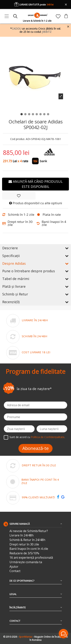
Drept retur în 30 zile (24, 544)
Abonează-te (35, 448)
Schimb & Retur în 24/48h (27, 540)
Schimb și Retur (35, 294)
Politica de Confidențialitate (48, 437)
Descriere (35, 248)
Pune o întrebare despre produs (35, 271)
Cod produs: (18, 139)
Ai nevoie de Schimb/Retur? (29, 531)
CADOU (16, 29)
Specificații (35, 256)
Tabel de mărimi (35, 279)
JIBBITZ (47, 32)
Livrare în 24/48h (21, 535)
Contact (15, 571)
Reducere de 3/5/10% (24, 553)
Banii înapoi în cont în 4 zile (29, 549)
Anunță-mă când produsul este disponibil (36, 184)
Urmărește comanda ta (26, 562)
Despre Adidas (35, 263)
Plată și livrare (35, 286)
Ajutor (14, 567)
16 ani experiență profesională (31, 558)
